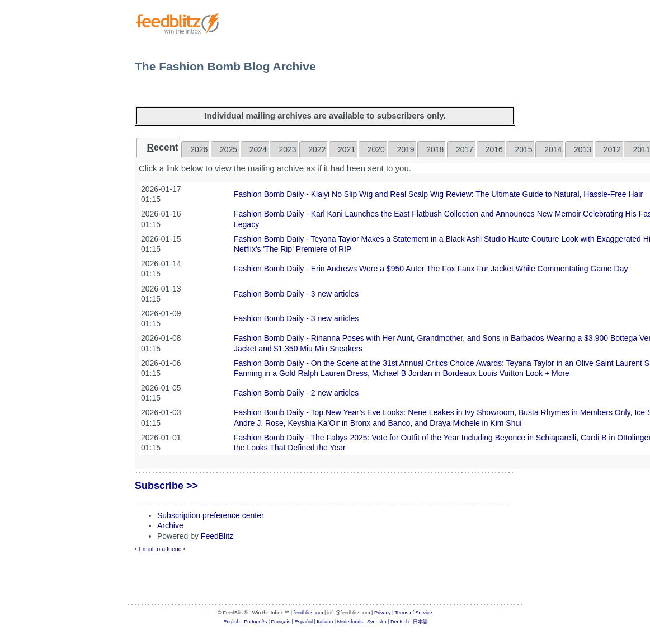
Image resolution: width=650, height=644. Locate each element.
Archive (170, 525)
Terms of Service (414, 613)
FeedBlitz (217, 536)
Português (255, 622)
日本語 (420, 622)
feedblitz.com (308, 613)
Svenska (377, 622)
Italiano (325, 622)
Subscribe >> (166, 486)
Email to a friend (160, 549)
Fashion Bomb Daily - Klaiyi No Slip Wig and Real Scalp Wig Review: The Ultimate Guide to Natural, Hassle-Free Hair (438, 194)
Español (303, 622)
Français (281, 622)
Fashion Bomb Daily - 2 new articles (296, 393)
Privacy (383, 613)
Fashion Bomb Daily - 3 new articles (296, 294)
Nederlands (350, 622)
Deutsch (400, 622)
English (232, 622)
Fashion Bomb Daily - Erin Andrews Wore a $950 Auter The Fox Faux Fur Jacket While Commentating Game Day (431, 269)
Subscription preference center (211, 515)
